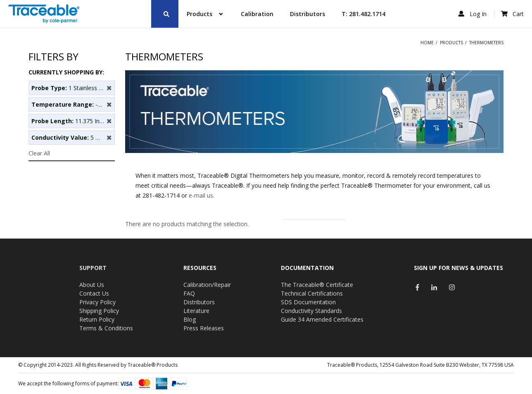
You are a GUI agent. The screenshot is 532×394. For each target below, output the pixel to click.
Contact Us (94, 293)
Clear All (39, 153)
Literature (196, 311)
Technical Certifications (312, 293)
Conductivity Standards (311, 311)
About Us (92, 285)
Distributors (199, 302)
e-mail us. (202, 195)
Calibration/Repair (207, 285)
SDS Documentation (308, 302)
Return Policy (97, 319)
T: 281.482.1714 (363, 14)
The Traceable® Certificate (317, 285)
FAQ (189, 293)
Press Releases (204, 328)
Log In (473, 14)
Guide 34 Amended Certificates (322, 319)
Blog (190, 319)
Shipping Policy (99, 311)
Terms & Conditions (106, 328)
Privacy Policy (97, 302)
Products (451, 43)
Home (427, 43)
